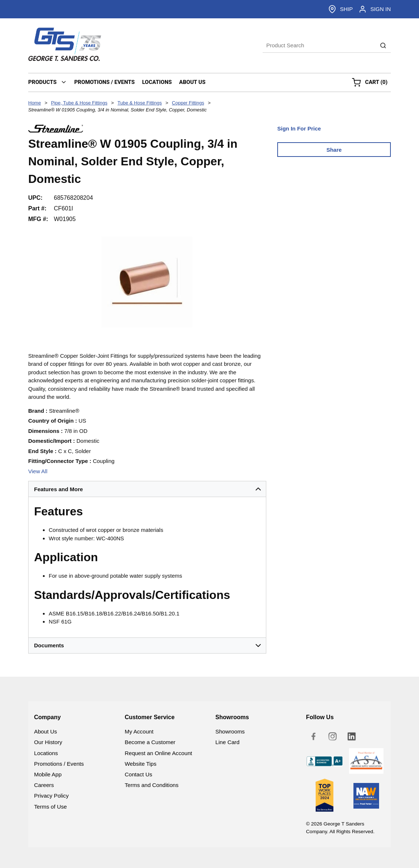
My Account (139, 731)
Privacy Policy (51, 796)
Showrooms (230, 731)
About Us (45, 731)
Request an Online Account (159, 753)
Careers (44, 785)
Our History (48, 742)
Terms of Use (50, 807)
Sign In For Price (299, 128)
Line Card (227, 742)
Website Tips (141, 764)
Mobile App (48, 774)
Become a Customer (150, 742)
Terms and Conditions (152, 785)
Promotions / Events (59, 764)
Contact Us (139, 774)
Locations (46, 753)
